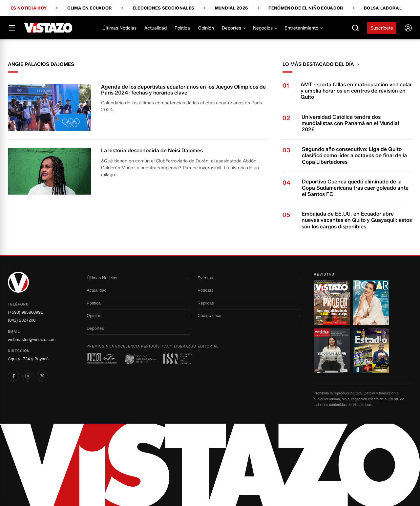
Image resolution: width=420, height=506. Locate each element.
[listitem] (13, 376)
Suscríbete (382, 28)
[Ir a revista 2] (371, 303)
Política (182, 28)
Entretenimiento (303, 28)
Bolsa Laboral (383, 8)
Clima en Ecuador (90, 8)
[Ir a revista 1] (332, 303)
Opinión (206, 28)
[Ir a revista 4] (371, 351)
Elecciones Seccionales (164, 8)
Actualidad (156, 28)
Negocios (265, 28)
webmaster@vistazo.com (32, 339)
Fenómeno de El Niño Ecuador (306, 8)
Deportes (233, 28)
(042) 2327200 (22, 320)
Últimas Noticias (119, 28)
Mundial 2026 (232, 8)
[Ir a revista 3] (332, 351)
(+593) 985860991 (25, 312)
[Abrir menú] (12, 28)
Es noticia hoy (29, 8)
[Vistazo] (48, 28)
